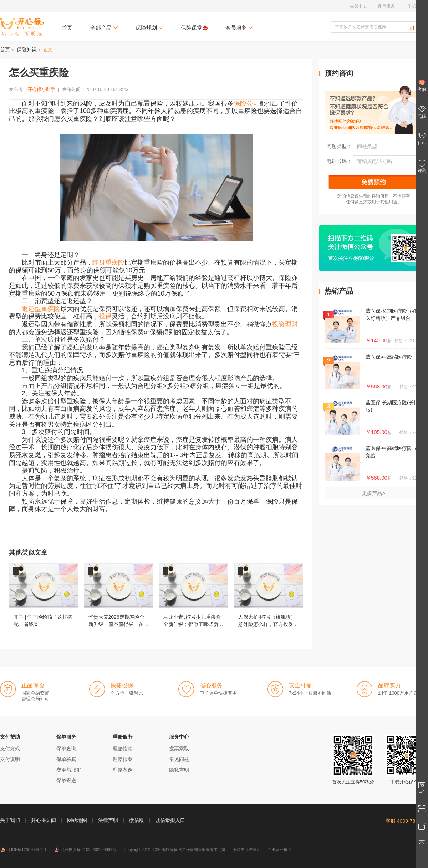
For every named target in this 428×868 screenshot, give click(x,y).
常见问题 (179, 759)
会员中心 (358, 6)
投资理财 (285, 324)
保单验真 (66, 759)
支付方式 (10, 749)
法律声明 (108, 820)
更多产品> (373, 493)
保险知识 (27, 50)
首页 (67, 28)
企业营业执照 (280, 849)
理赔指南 (123, 749)
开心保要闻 (44, 820)
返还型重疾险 (41, 309)
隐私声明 (179, 770)
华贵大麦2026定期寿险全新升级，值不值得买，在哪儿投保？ (119, 602)
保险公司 (246, 103)
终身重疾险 (108, 262)
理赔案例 (123, 770)
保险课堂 (194, 28)
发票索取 (179, 749)
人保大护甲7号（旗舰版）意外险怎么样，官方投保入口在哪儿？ (268, 602)
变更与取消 (69, 770)
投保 (105, 316)
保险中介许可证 (247, 849)
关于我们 (10, 820)
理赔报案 (123, 759)
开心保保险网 (22, 27)
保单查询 (66, 749)
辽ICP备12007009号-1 (23, 849)
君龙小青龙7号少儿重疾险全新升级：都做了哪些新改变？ (193, 602)
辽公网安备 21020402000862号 (85, 849)
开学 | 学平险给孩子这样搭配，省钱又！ (44, 602)
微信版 (137, 820)
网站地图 (77, 820)
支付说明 (10, 759)
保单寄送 (66, 781)
